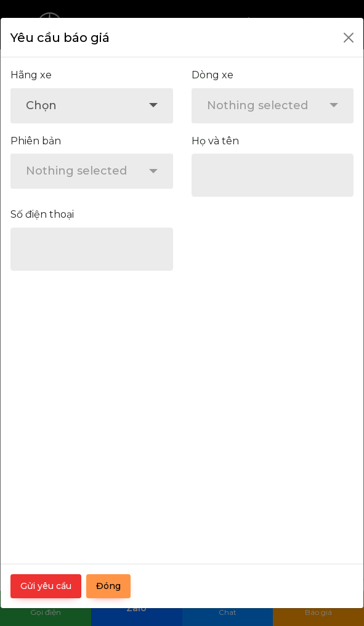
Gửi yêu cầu (46, 586)
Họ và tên (215, 141)
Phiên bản (36, 141)
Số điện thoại (42, 214)
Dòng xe (212, 75)
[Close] (349, 38)
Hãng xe (31, 75)
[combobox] (92, 106)
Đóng (108, 586)
